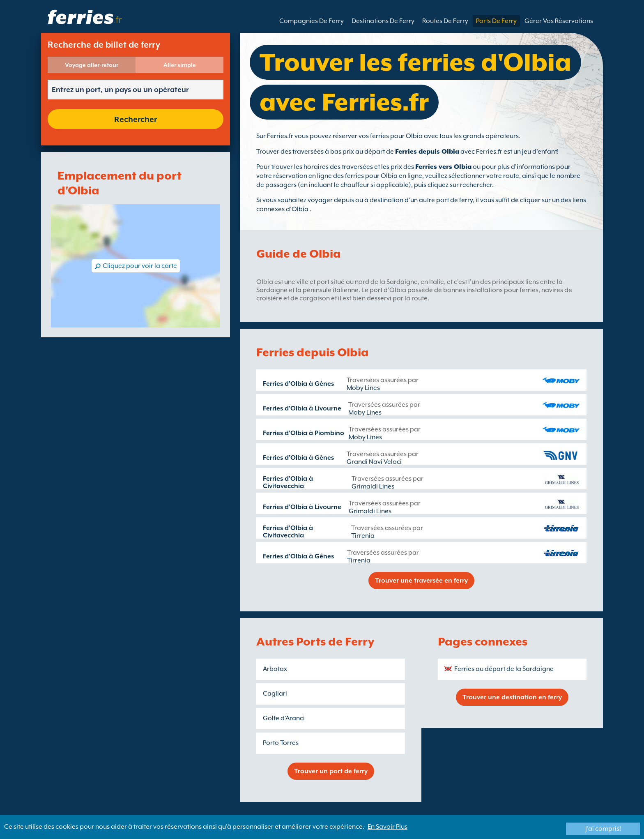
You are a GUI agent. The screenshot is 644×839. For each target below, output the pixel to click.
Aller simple (180, 65)
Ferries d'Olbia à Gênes (298, 384)
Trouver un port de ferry (331, 771)
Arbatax (275, 669)
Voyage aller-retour (92, 65)
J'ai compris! (603, 829)
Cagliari (275, 694)
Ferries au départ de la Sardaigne (504, 669)
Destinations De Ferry (383, 21)
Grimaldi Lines (373, 486)
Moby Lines (363, 388)
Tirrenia (363, 536)
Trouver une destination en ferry (512, 697)
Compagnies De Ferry (312, 21)
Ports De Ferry (496, 21)
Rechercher (136, 119)
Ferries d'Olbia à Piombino (304, 433)
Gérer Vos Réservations (559, 21)
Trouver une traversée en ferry (421, 581)
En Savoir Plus (388, 827)
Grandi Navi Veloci (374, 462)
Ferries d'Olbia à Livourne (302, 408)
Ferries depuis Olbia (427, 152)
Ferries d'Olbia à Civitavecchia (288, 482)
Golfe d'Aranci (284, 718)
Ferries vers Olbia (443, 167)
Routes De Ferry (445, 21)
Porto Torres (281, 743)
